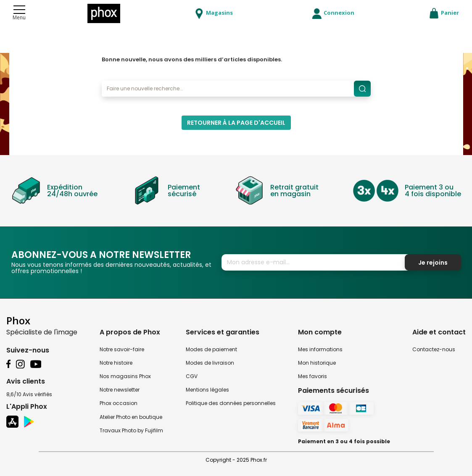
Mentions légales (207, 390)
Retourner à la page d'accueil (236, 123)
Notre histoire (116, 363)
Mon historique (317, 363)
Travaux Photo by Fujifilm (131, 430)
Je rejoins (433, 263)
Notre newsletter (120, 390)
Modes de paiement (211, 349)
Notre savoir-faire (122, 349)
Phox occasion (119, 403)
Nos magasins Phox (125, 376)
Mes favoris (312, 376)
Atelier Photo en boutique (131, 417)
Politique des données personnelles (231, 403)
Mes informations (320, 349)
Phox (18, 320)
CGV (192, 376)
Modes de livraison (210, 363)
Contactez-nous (434, 349)
